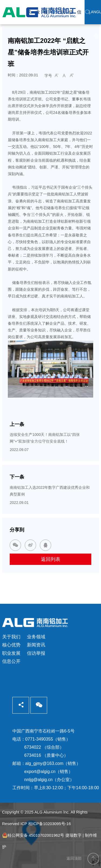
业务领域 (36, 637)
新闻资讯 (36, 645)
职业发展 (11, 653)
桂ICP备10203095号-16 (50, 824)
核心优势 (11, 645)
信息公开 (11, 661)
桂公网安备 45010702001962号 (33, 835)
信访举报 (36, 653)
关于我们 (11, 637)
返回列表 (51, 559)
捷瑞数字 (74, 835)
